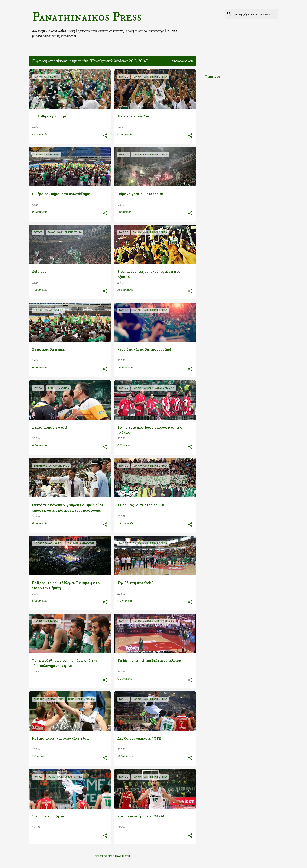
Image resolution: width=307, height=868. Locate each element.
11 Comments (125, 523)
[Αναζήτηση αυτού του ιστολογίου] (256, 14)
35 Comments (125, 290)
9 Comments (125, 601)
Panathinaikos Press (87, 17)
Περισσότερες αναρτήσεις (113, 856)
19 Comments (125, 367)
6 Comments (125, 134)
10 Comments (125, 756)
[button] (105, 136)
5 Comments (40, 601)
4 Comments (40, 134)
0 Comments (40, 212)
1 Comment (124, 212)
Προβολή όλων (182, 61)
